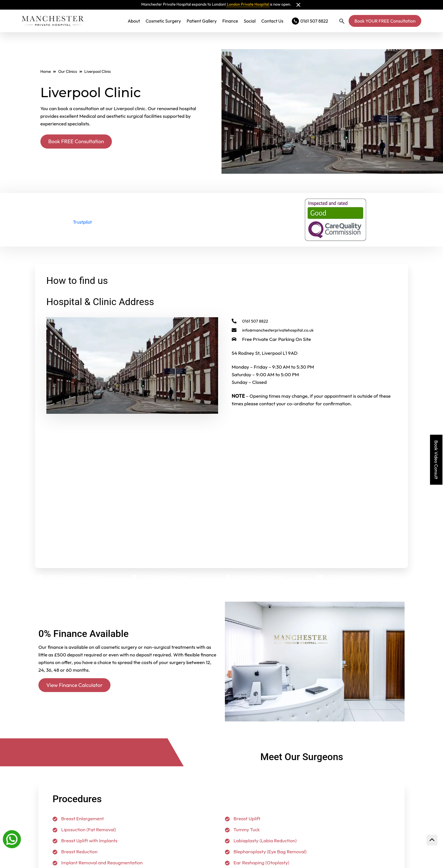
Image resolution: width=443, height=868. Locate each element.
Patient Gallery (202, 21)
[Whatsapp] (12, 839)
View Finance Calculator (77, 685)
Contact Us (272, 21)
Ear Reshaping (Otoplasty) (257, 862)
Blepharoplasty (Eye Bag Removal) (266, 851)
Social (250, 21)
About (134, 21)
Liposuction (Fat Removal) (84, 829)
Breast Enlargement (78, 818)
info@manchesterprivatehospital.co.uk (278, 330)
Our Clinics (68, 71)
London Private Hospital (248, 4)
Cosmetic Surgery (163, 21)
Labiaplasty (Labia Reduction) (261, 840)
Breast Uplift (243, 818)
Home (46, 71)
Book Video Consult (436, 460)
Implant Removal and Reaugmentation (98, 862)
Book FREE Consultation (78, 141)
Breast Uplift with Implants (85, 840)
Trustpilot (82, 222)
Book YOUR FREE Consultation (385, 21)
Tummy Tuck (242, 829)
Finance (230, 21)
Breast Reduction (75, 851)
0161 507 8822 (252, 321)
